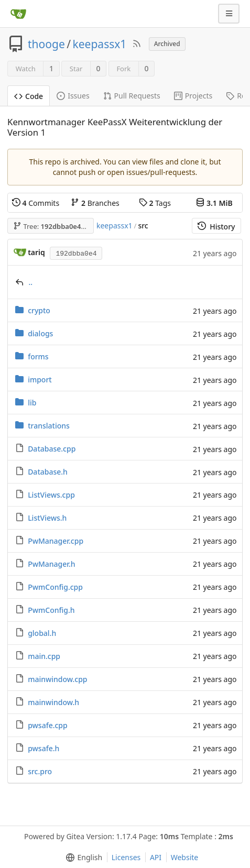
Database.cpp (52, 449)
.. (31, 282)
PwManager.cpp (56, 541)
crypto (39, 310)
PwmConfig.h (51, 610)
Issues (73, 96)
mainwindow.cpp (57, 679)
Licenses (126, 857)
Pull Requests (132, 96)
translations (49, 426)
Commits (36, 203)
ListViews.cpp (51, 495)
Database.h (48, 472)
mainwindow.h (53, 702)
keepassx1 (100, 44)
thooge (46, 44)
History (216, 227)
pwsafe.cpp (48, 725)
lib (32, 403)
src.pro (40, 771)
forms (38, 356)
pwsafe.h (44, 748)
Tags (155, 203)
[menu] (82, 858)
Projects (193, 96)
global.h (42, 633)
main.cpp (44, 656)
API (156, 857)
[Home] (18, 14)
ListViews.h (47, 518)
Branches (95, 203)
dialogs (40, 333)
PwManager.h (51, 564)
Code (29, 96)
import (40, 380)
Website (185, 857)
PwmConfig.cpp (55, 587)
